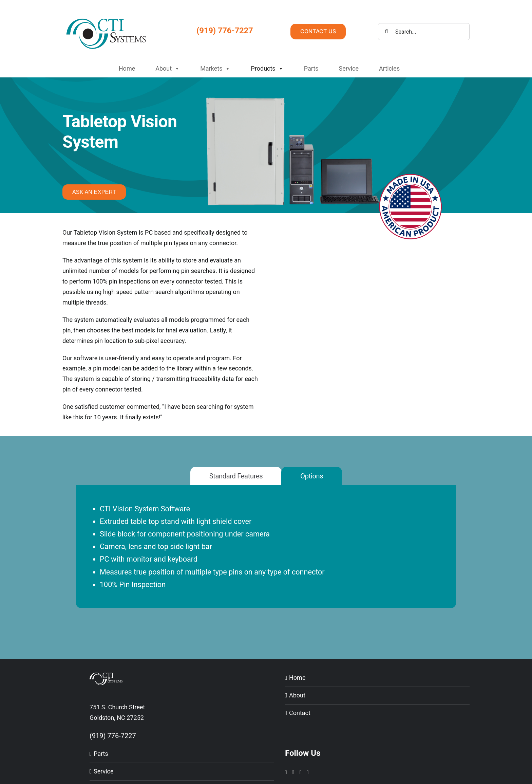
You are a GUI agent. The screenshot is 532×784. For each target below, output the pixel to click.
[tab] (236, 476)
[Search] (386, 32)
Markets (215, 69)
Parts (311, 68)
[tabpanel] (266, 555)
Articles (389, 68)
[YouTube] (301, 772)
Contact (300, 713)
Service (349, 68)
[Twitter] (308, 772)
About (168, 69)
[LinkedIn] (293, 772)
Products (267, 69)
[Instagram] (286, 772)
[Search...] (424, 32)
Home (127, 68)
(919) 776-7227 (225, 31)
